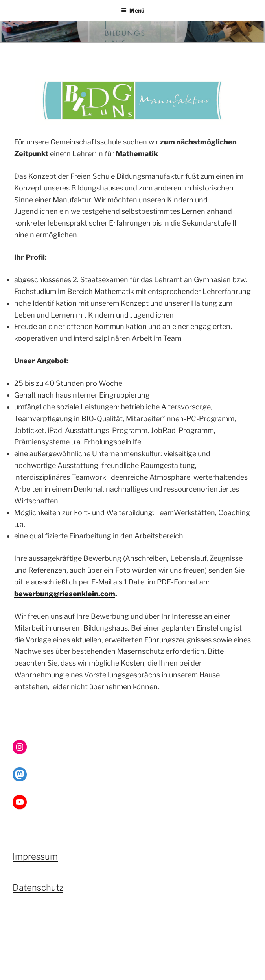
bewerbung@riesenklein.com (65, 594)
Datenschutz (38, 888)
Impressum (35, 856)
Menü (133, 10)
